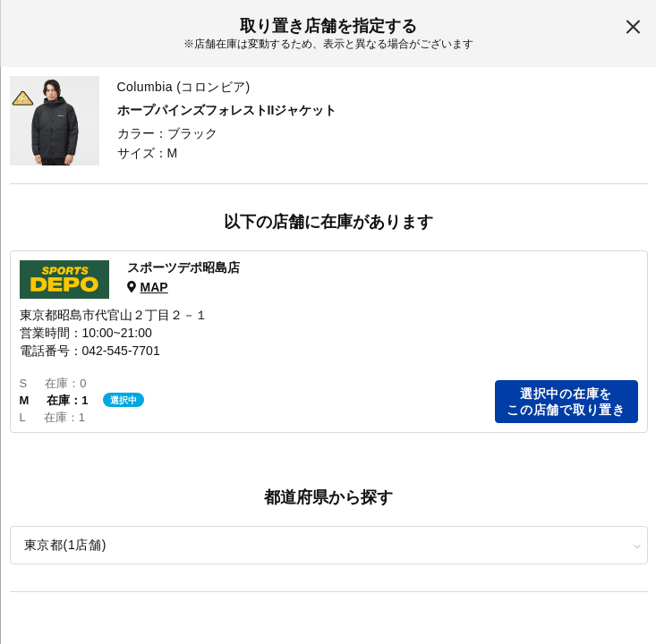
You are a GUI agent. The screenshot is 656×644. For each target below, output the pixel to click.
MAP (153, 287)
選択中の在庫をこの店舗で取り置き (566, 402)
